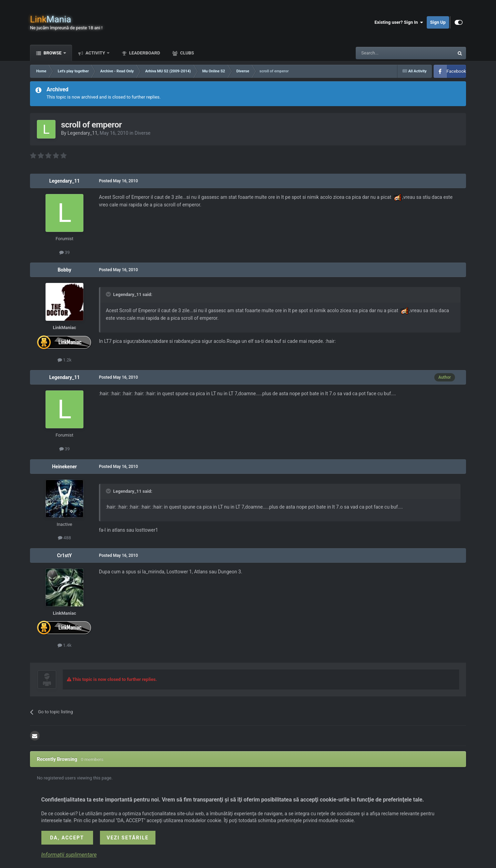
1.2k (65, 360)
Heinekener (64, 467)
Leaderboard (144, 53)
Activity (95, 53)
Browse (53, 53)
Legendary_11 (83, 133)
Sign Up (438, 22)
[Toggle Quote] (109, 294)
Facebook (456, 71)
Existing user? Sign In (399, 22)
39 (65, 252)
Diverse (142, 133)
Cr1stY (64, 555)
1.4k (65, 645)
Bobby (64, 270)
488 (64, 538)
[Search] (388, 53)
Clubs (186, 53)
